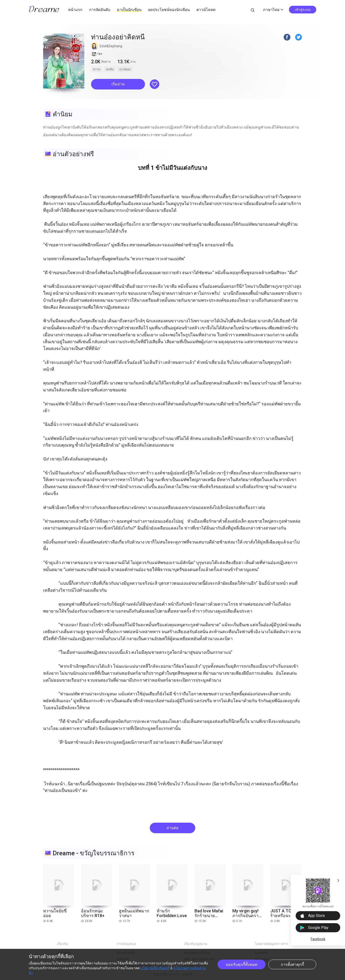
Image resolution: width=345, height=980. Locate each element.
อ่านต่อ (172, 828)
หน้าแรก (75, 10)
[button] (118, 84)
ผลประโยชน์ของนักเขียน (169, 10)
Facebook (318, 939)
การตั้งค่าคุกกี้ (292, 965)
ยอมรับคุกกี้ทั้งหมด (242, 965)
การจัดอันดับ (100, 10)
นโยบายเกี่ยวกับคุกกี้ (155, 968)
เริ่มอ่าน (118, 84)
